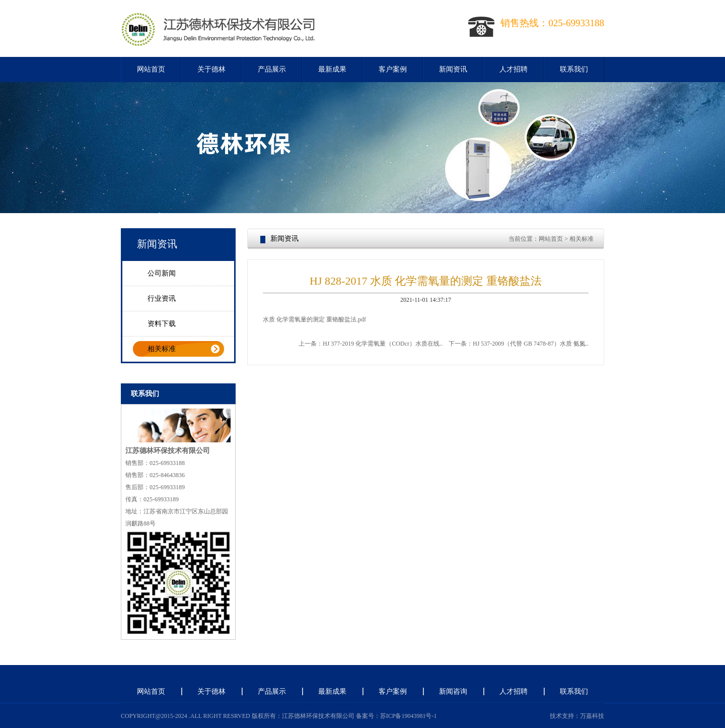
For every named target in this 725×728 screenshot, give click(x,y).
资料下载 (162, 324)
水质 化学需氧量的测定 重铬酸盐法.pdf (314, 319)
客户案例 (393, 69)
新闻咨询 (453, 691)
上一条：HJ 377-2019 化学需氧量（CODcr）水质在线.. (371, 344)
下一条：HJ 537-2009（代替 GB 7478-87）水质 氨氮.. (519, 344)
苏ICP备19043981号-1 (409, 716)
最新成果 (332, 69)
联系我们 (574, 69)
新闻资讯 (453, 69)
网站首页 (151, 69)
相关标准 (162, 349)
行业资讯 (162, 299)
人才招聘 (514, 69)
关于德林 (211, 69)
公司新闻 (162, 273)
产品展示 (272, 69)
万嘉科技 (592, 716)
